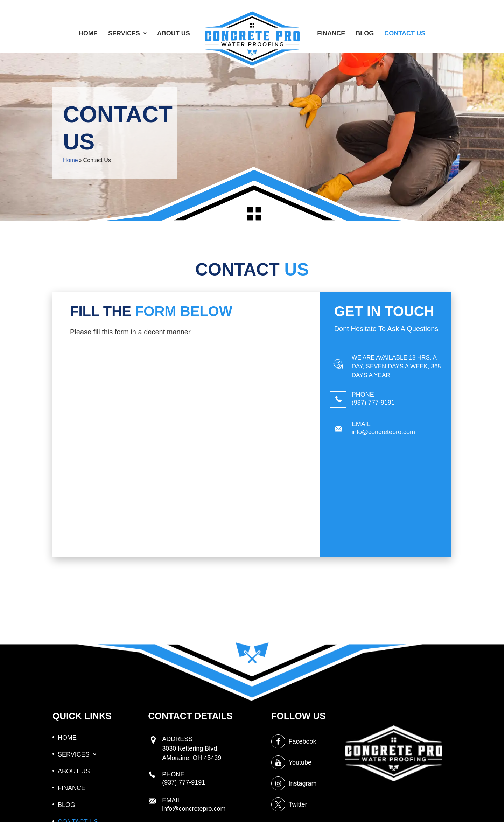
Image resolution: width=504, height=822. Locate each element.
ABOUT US (174, 33)
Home (71, 160)
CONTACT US (405, 33)
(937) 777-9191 (373, 403)
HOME (88, 33)
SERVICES (127, 33)
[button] (127, 33)
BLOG (365, 33)
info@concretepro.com (383, 432)
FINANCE (331, 33)
